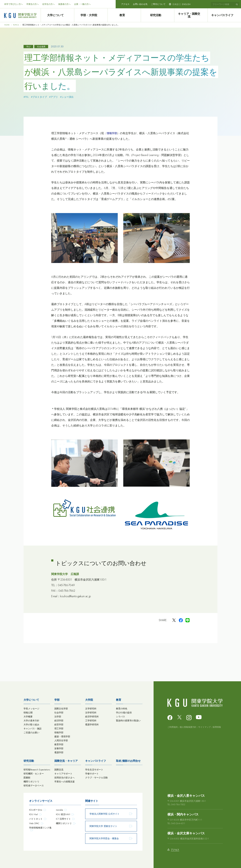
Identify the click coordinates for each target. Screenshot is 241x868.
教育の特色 (122, 709)
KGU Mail (34, 814)
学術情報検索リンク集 (40, 828)
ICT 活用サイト (63, 819)
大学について (57, 15)
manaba (59, 810)
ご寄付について (158, 4)
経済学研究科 (92, 717)
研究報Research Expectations (37, 770)
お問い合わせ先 (140, 4)
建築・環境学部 (62, 737)
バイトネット (36, 819)
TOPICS (16, 25)
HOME (7, 25)
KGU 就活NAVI (63, 814)
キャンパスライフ (224, 15)
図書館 (27, 778)
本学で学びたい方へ (14, 4)
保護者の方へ (64, 4)
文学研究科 (91, 709)
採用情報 (217, 727)
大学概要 (28, 717)
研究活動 (158, 15)
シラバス (120, 717)
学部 (57, 700)
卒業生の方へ (33, 4)
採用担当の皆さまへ (64, 778)
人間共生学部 (61, 740)
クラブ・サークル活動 (96, 778)
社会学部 (59, 713)
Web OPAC (34, 823)
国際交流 (59, 770)
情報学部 (59, 733)
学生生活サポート (94, 770)
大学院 (89, 700)
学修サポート (92, 774)
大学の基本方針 (31, 721)
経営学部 (59, 725)
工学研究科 (91, 721)
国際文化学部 (61, 709)
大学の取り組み (31, 725)
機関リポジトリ (31, 782)
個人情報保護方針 (188, 727)
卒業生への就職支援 (64, 782)
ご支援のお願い (31, 733)
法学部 (58, 717)
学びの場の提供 (124, 713)
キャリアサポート (63, 774)
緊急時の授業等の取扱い (128, 721)
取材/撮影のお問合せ (128, 761)
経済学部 (59, 721)
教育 (124, 15)
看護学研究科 (92, 725)
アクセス (125, 4)
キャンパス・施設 (33, 729)
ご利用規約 (173, 727)
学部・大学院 (91, 15)
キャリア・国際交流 (191, 15)
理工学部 (59, 729)
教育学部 (59, 744)
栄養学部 (59, 748)
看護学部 (59, 752)
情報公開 (28, 713)
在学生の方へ (48, 4)
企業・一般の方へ (82, 4)
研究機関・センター (34, 774)
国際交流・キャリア (66, 761)
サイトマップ (204, 727)
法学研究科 (91, 713)
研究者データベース (34, 786)
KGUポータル (36, 810)
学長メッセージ (31, 709)
